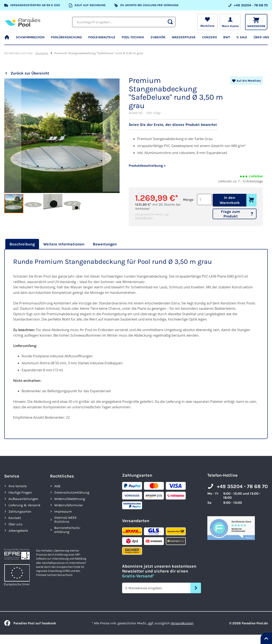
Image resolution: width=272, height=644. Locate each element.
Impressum (63, 511)
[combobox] (124, 22)
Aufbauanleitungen (23, 499)
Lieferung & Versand (24, 505)
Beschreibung (22, 244)
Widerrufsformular (69, 505)
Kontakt (15, 518)
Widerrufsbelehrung (70, 499)
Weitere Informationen (64, 244)
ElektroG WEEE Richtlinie (66, 520)
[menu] (136, 39)
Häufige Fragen (20, 492)
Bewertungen (105, 244)
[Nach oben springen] (266, 638)
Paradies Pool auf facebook (30, 623)
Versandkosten (144, 218)
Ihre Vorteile (18, 486)
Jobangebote (18, 530)
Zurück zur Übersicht (30, 73)
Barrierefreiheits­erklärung (68, 530)
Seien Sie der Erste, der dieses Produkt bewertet (173, 125)
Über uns (15, 524)
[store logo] (22, 22)
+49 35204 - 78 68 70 (242, 486)
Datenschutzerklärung (72, 492)
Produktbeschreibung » (147, 166)
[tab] (22, 244)
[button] (13, 136)
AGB (57, 486)
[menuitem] (8, 39)
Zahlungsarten (20, 511)
